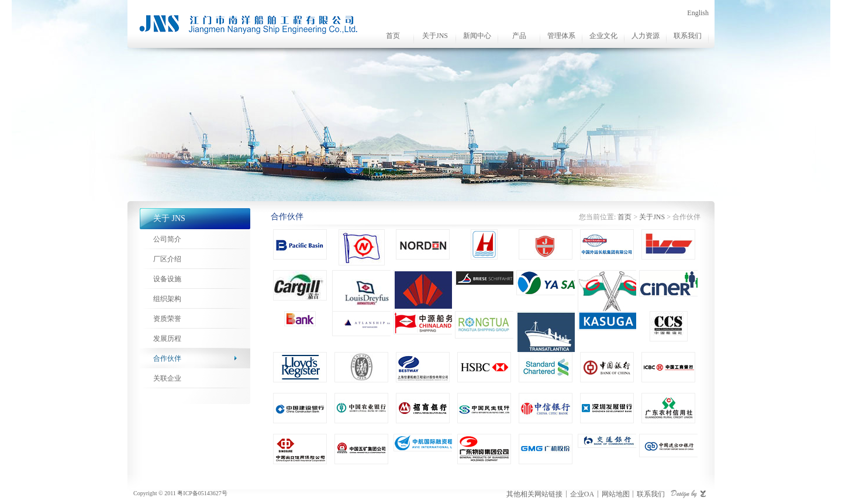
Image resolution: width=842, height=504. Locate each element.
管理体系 (561, 36)
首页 (393, 36)
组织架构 (167, 299)
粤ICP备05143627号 (202, 493)
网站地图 (616, 494)
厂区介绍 (167, 259)
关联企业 (167, 378)
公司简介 (167, 239)
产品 (519, 36)
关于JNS (435, 36)
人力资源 (646, 36)
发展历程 (167, 339)
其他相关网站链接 (534, 494)
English (698, 13)
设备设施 (167, 279)
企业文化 (603, 36)
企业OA (582, 494)
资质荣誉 (167, 319)
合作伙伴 (167, 358)
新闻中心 (477, 36)
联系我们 (688, 36)
